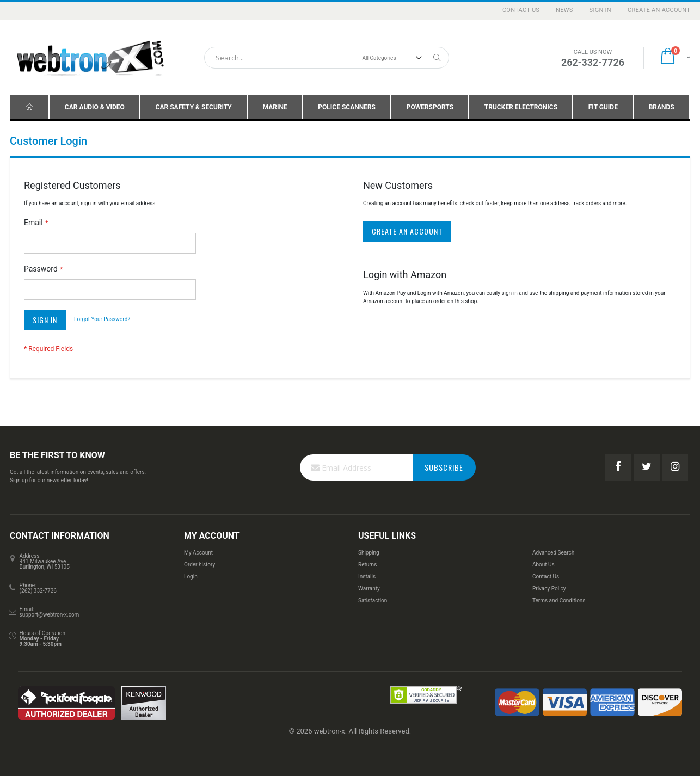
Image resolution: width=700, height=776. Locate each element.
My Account (198, 553)
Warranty (369, 589)
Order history (199, 565)
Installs (367, 577)
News (564, 10)
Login (191, 577)
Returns (367, 565)
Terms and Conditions (559, 601)
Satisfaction (373, 601)
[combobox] (327, 58)
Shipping (369, 553)
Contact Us (521, 10)
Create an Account (659, 10)
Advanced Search (553, 553)
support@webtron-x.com (50, 615)
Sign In (600, 10)
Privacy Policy (549, 589)
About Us (544, 565)
